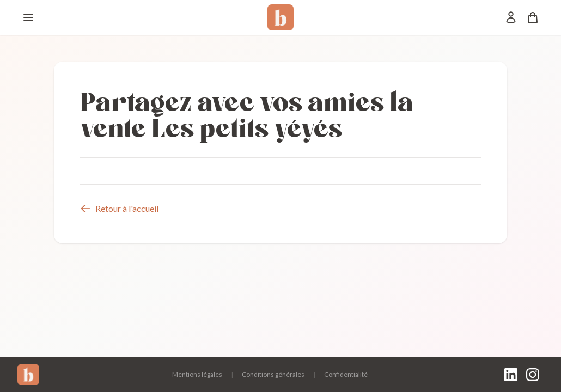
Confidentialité (346, 374)
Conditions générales (273, 374)
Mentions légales (197, 374)
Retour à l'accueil (119, 209)
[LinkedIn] (511, 375)
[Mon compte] (511, 17)
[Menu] (28, 17)
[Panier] (533, 17)
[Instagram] (533, 375)
